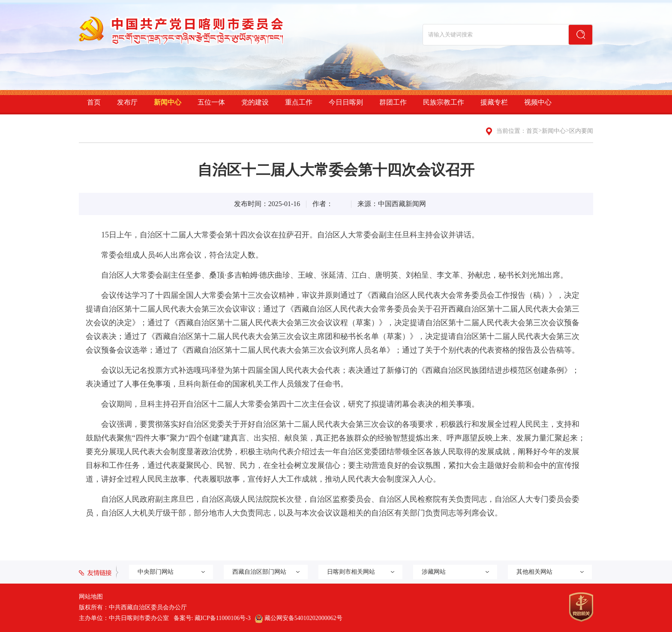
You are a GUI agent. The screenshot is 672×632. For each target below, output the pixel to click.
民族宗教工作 (444, 102)
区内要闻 (581, 131)
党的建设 (255, 102)
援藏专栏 (494, 102)
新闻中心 (168, 102)
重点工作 (299, 102)
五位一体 (211, 102)
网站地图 (91, 597)
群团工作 (393, 102)
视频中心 (538, 102)
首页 (94, 102)
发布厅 (127, 102)
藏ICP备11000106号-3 (223, 618)
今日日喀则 (346, 102)
